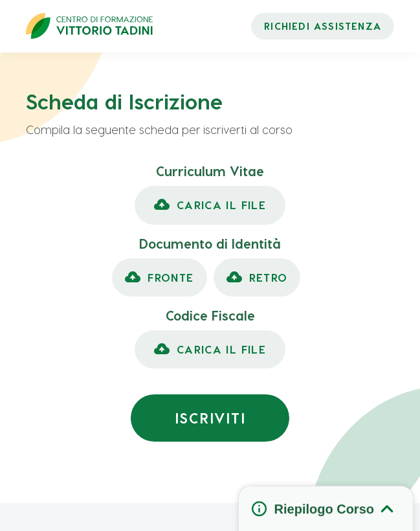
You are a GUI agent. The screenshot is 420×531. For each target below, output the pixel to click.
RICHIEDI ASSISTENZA (323, 26)
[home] (89, 26)
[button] (210, 205)
